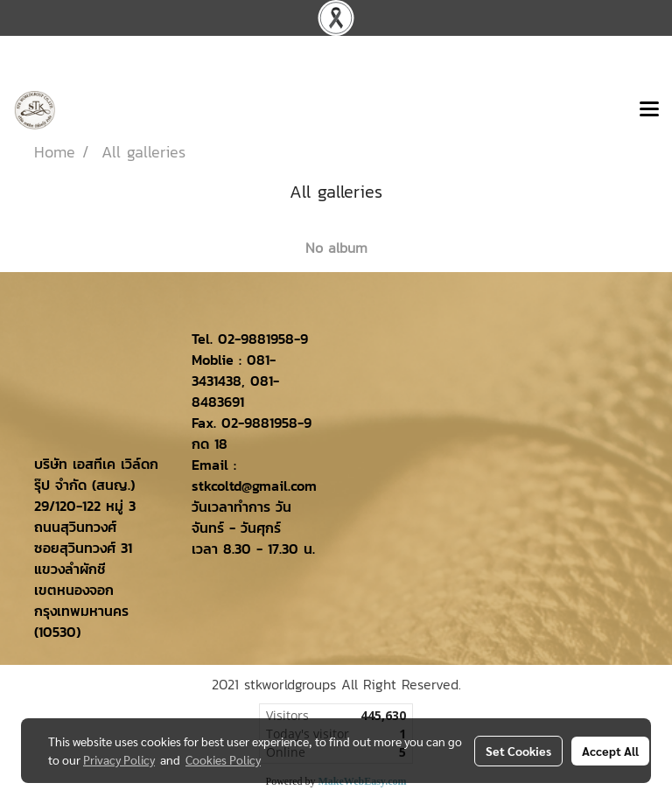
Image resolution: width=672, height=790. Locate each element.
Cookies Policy (223, 759)
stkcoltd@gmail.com (254, 486)
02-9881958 (256, 339)
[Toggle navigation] (649, 110)
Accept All (610, 751)
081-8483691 (235, 391)
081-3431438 (234, 370)
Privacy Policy (119, 759)
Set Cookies (518, 751)
